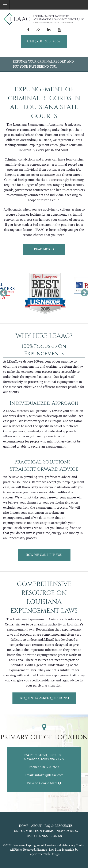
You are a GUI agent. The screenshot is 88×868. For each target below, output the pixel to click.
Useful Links (37, 836)
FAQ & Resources (59, 826)
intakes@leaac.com (49, 775)
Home (24, 826)
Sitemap (42, 850)
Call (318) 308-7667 (44, 41)
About (36, 826)
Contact (58, 836)
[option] (44, 293)
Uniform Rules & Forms (34, 831)
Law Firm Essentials (62, 850)
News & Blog (67, 831)
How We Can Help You (44, 555)
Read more (44, 249)
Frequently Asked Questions (44, 698)
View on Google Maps (44, 783)
